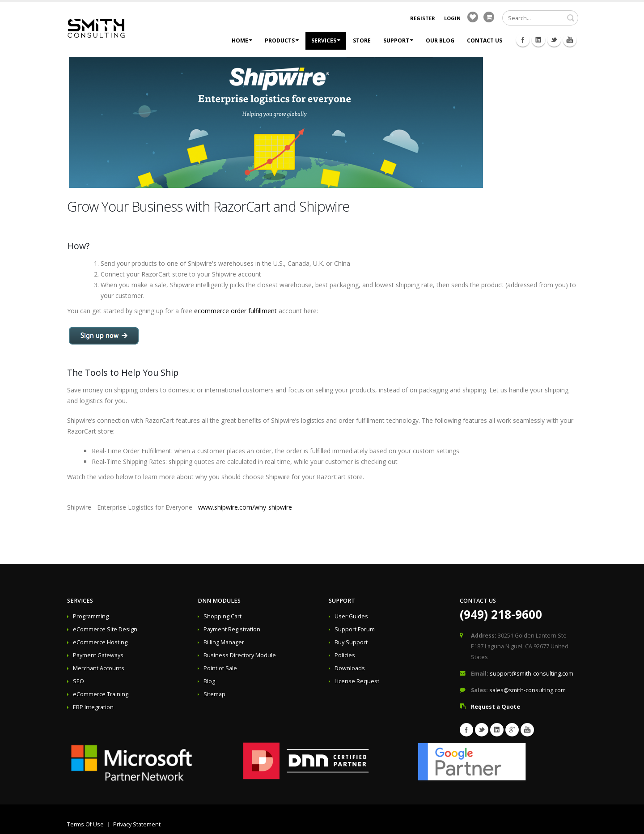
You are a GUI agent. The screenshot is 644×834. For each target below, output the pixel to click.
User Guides (351, 616)
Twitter (554, 40)
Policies (345, 655)
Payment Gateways (98, 655)
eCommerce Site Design (105, 629)
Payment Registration (232, 629)
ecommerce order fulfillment (235, 311)
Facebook (523, 40)
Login (452, 18)
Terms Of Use (85, 824)
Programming (91, 616)
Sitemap (214, 694)
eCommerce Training (101, 694)
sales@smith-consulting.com (527, 690)
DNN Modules (219, 601)
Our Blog (440, 40)
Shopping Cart (222, 616)
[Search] (540, 18)
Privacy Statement (137, 824)
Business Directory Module (240, 655)
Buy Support (351, 642)
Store (362, 40)
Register (423, 18)
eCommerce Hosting (100, 642)
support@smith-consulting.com (532, 674)
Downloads (350, 668)
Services (326, 40)
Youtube (570, 40)
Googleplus (512, 730)
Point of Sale (220, 668)
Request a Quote (496, 707)
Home (242, 40)
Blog (209, 681)
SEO (78, 681)
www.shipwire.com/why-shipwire (245, 507)
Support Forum (355, 629)
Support (398, 40)
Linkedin (538, 40)
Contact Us (485, 40)
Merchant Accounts (99, 668)
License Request (357, 681)
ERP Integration (93, 707)
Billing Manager (224, 642)
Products (282, 40)
